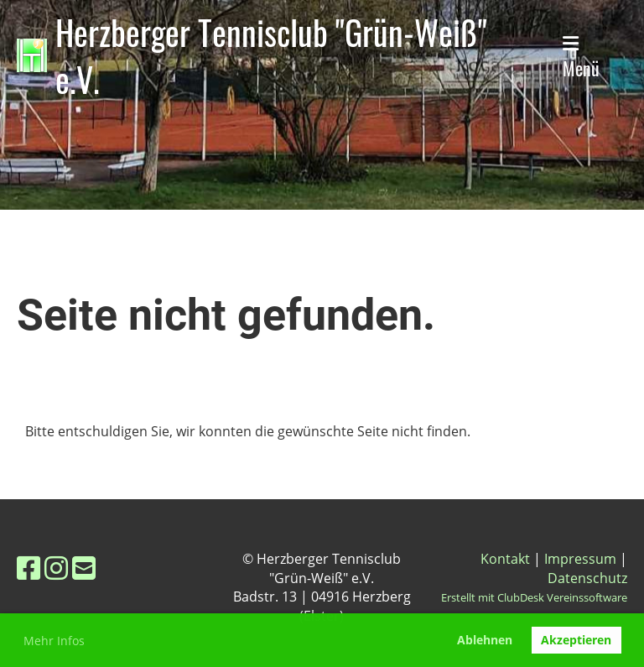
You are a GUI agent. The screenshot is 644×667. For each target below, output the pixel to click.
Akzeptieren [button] (576, 640)
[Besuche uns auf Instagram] (56, 568)
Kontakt (505, 559)
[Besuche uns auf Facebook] (29, 568)
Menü (581, 58)
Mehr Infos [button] (54, 641)
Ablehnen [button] (485, 640)
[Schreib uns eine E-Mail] (84, 568)
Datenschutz (587, 578)
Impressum (580, 559)
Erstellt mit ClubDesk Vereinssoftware (534, 597)
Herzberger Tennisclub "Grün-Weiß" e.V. (271, 55)
